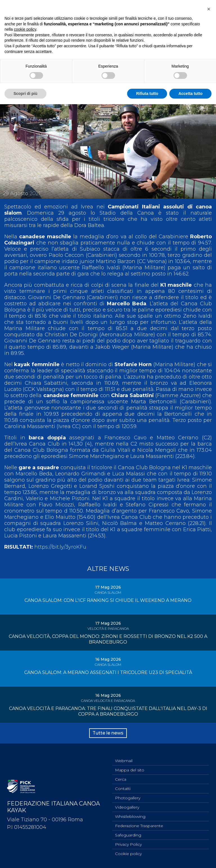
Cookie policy (128, 854)
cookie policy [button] (25, 29)
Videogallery (127, 807)
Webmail (124, 761)
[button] (209, 9)
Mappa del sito (130, 770)
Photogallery (128, 798)
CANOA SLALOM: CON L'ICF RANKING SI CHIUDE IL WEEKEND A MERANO (108, 600)
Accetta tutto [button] (190, 94)
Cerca (121, 779)
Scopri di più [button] (25, 94)
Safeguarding (128, 835)
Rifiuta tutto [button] (147, 94)
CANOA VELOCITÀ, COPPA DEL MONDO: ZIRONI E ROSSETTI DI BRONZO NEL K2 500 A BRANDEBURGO (108, 639)
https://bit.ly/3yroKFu (60, 547)
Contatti (123, 789)
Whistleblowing (130, 816)
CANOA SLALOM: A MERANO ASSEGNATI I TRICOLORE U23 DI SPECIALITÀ (108, 672)
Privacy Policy (128, 844)
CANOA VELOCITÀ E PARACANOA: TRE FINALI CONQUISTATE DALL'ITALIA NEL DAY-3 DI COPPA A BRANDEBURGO (108, 711)
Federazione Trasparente (139, 826)
